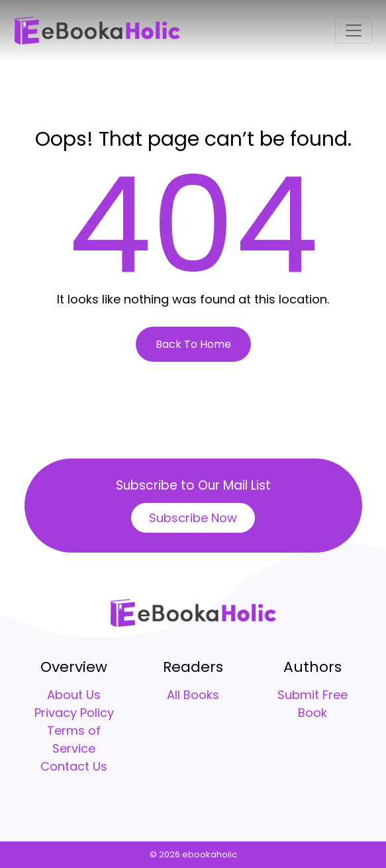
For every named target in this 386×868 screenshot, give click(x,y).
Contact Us (74, 766)
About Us (74, 695)
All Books (193, 695)
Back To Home (193, 344)
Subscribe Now (193, 518)
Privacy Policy (74, 713)
